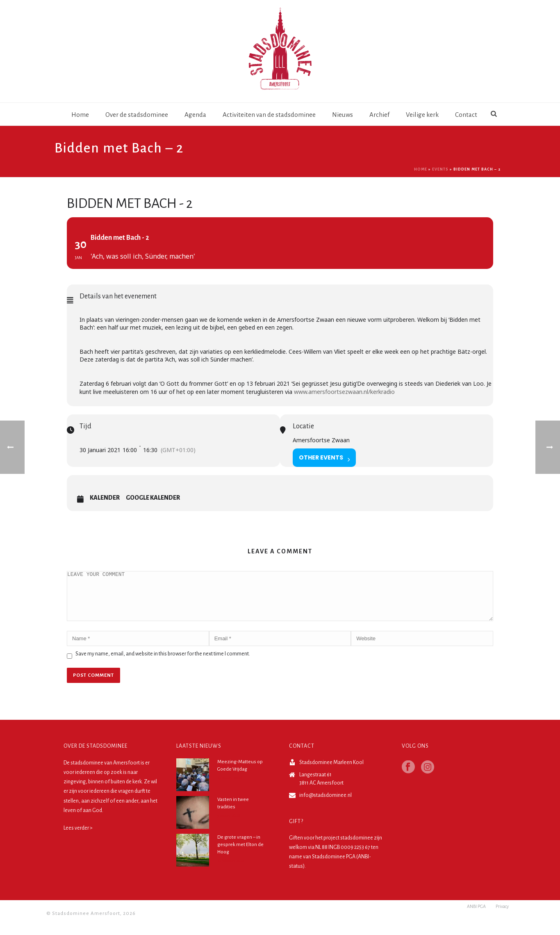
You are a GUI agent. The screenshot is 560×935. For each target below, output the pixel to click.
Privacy (502, 924)
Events (440, 169)
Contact (466, 115)
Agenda (195, 115)
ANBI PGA (476, 924)
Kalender (105, 498)
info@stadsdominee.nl (326, 805)
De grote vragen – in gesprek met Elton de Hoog (240, 854)
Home (80, 115)
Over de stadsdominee (137, 115)
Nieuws (343, 115)
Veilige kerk (422, 115)
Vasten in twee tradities (233, 813)
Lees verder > (78, 838)
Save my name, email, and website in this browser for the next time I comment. (163, 664)
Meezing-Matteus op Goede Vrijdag (240, 775)
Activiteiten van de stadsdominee (269, 115)
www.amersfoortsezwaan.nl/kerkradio (344, 392)
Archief (379, 115)
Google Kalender (153, 498)
